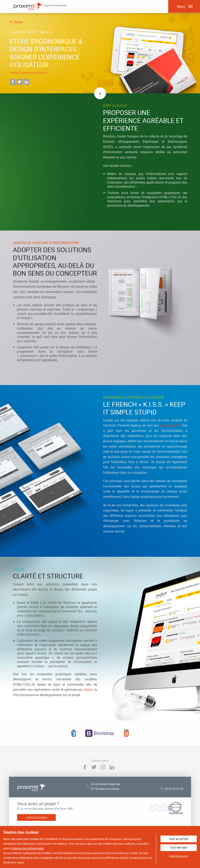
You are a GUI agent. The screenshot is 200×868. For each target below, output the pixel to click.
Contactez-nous (36, 817)
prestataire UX (170, 425)
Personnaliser (179, 856)
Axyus (88, 689)
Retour (16, 22)
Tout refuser (179, 848)
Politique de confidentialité (27, 848)
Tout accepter (179, 839)
